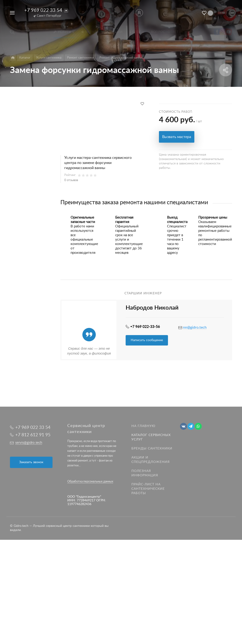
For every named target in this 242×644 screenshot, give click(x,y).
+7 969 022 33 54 (43, 10)
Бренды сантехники (152, 449)
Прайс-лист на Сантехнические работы (148, 489)
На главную (143, 426)
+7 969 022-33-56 (145, 327)
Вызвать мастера (177, 137)
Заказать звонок (31, 462)
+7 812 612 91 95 (33, 435)
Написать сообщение (147, 340)
